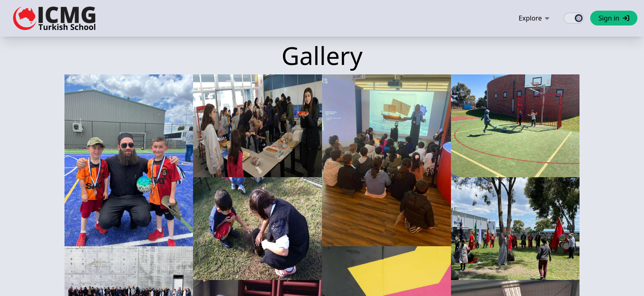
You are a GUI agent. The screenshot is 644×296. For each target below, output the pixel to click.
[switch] (574, 18)
